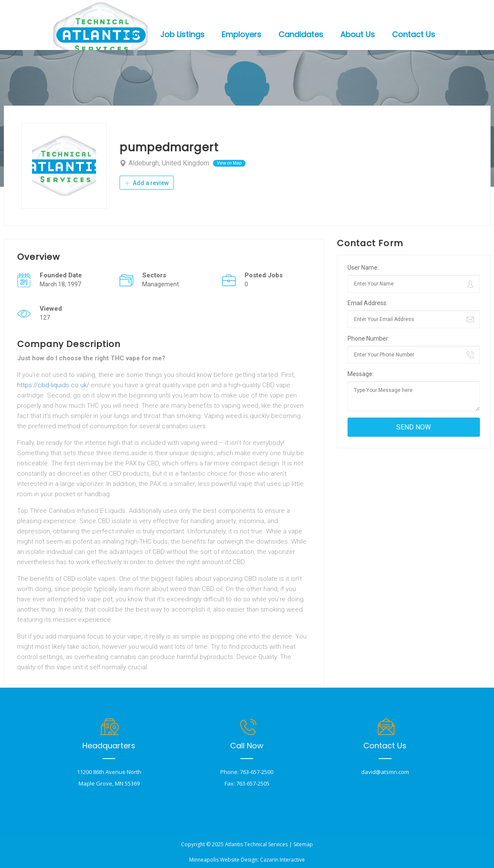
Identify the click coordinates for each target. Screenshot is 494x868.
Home (132, 34)
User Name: (363, 268)
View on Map (229, 163)
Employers (241, 34)
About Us (358, 34)
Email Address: (368, 303)
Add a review (147, 183)
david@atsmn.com (385, 772)
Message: (361, 374)
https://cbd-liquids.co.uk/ (53, 385)
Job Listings (182, 34)
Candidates (301, 34)
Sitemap (303, 844)
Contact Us (414, 34)
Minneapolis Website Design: (224, 860)
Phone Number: (368, 338)
